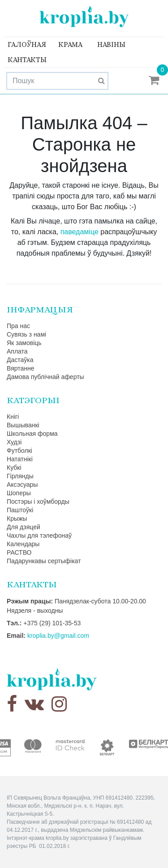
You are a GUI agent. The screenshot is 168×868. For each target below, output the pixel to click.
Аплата (17, 351)
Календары (23, 544)
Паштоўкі (20, 510)
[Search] (57, 81)
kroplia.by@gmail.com (58, 636)
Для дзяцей (24, 527)
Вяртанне (21, 368)
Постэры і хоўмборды (38, 501)
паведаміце (80, 232)
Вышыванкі (23, 425)
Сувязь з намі (26, 334)
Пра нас (18, 326)
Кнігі (13, 417)
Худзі (14, 442)
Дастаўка (20, 360)
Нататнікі (20, 459)
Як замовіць (24, 343)
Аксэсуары (22, 485)
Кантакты (27, 60)
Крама (70, 44)
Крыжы (17, 518)
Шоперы (19, 493)
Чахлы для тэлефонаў (39, 535)
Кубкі (14, 468)
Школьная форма (32, 434)
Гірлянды (20, 476)
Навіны (111, 44)
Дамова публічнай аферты (45, 377)
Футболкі (19, 451)
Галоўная (27, 44)
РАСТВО (19, 552)
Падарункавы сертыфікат (44, 561)
